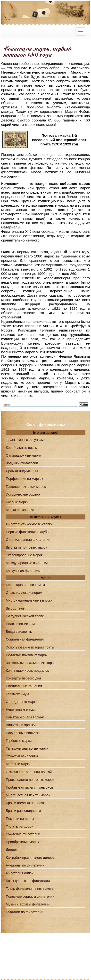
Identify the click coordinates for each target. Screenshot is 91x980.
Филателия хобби (20, 826)
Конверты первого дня (23, 678)
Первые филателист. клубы (28, 532)
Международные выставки (27, 563)
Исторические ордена (23, 494)
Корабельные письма (23, 448)
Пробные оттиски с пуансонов (29, 787)
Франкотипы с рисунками (26, 440)
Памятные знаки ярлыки (25, 717)
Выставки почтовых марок (26, 547)
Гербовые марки (19, 741)
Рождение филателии (23, 834)
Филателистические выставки (29, 524)
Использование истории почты (30, 647)
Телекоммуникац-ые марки (27, 748)
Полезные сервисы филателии (30, 897)
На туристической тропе (25, 616)
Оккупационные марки (24, 455)
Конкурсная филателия (24, 571)
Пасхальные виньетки (23, 733)
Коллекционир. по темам (25, 585)
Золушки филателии (22, 463)
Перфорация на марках (25, 479)
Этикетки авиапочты (22, 756)
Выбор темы (16, 608)
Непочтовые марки (21, 709)
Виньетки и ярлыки (21, 725)
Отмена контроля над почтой (29, 772)
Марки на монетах (20, 510)
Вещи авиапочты (19, 632)
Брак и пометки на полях (25, 803)
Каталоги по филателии (25, 912)
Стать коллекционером (24, 593)
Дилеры (12, 850)
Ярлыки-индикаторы (22, 471)
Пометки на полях (20, 819)
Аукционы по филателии (25, 865)
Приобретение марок (22, 842)
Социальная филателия (25, 639)
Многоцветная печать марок (28, 795)
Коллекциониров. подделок (27, 671)
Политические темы (21, 624)
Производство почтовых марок (30, 780)
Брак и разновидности (23, 811)
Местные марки (18, 764)
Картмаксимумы (19, 694)
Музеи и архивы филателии (28, 904)
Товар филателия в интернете (30, 889)
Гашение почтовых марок (26, 487)
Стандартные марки (22, 702)
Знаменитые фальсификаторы (30, 663)
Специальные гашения (24, 686)
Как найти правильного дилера (30, 858)
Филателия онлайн (21, 873)
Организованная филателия (28, 540)
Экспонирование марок (24, 555)
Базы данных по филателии (28, 881)
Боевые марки (17, 502)
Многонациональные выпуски (29, 600)
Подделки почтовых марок (27, 655)
